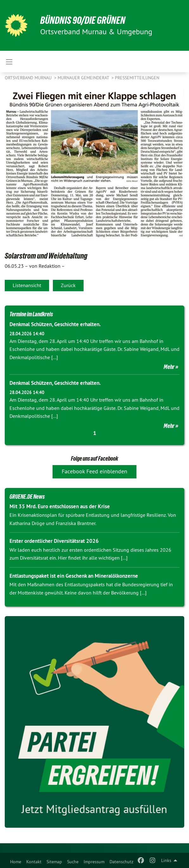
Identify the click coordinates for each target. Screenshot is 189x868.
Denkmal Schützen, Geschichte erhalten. (55, 324)
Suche (73, 862)
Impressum (94, 862)
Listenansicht (27, 285)
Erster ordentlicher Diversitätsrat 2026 (54, 541)
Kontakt (34, 862)
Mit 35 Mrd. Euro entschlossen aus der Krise (60, 506)
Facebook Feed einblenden (94, 471)
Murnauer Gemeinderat (84, 78)
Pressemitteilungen (137, 78)
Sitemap (54, 862)
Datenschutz (121, 862)
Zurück (68, 285)
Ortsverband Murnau (29, 78)
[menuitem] (16, 860)
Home (16, 862)
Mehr (169, 367)
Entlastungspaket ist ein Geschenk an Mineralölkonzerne (74, 576)
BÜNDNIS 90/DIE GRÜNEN (83, 20)
